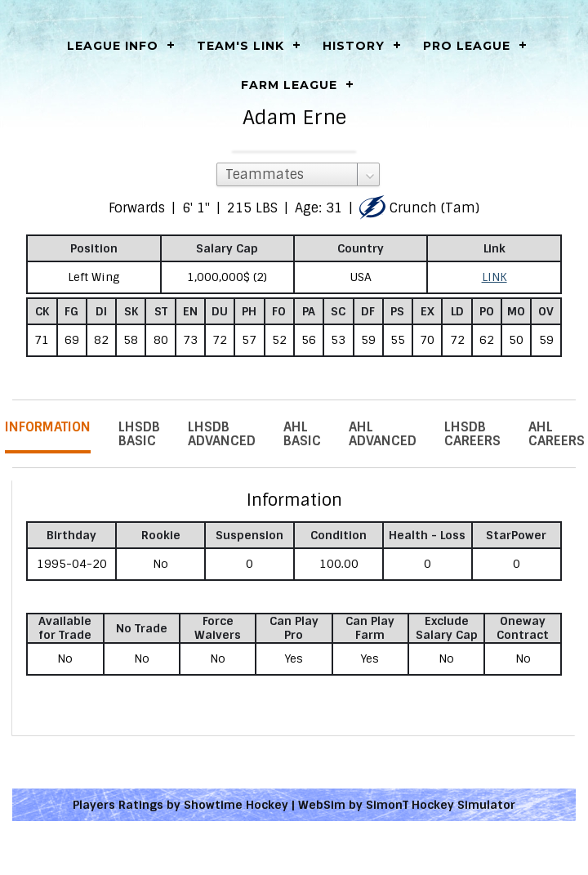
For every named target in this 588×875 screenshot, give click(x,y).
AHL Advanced (383, 434)
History (354, 46)
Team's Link (241, 46)
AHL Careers (557, 434)
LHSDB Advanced (222, 434)
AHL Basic (302, 434)
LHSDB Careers (472, 434)
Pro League (467, 46)
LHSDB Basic (139, 434)
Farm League (289, 85)
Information (48, 427)
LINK (494, 277)
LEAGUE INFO (113, 46)
